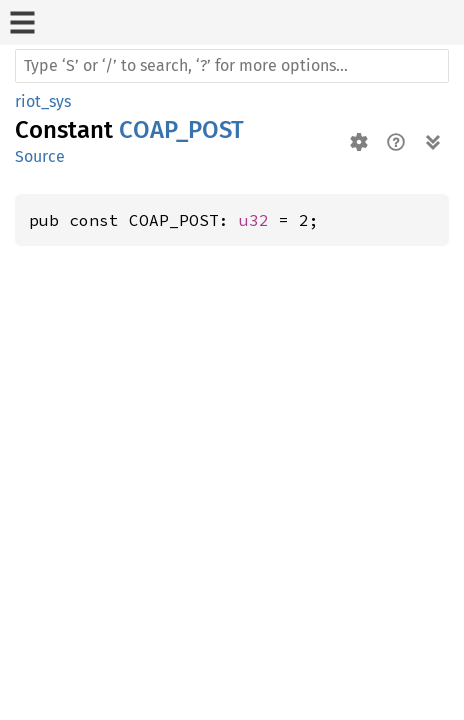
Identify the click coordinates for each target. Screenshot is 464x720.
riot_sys (43, 101)
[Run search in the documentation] (232, 66)
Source (40, 156)
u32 (254, 220)
